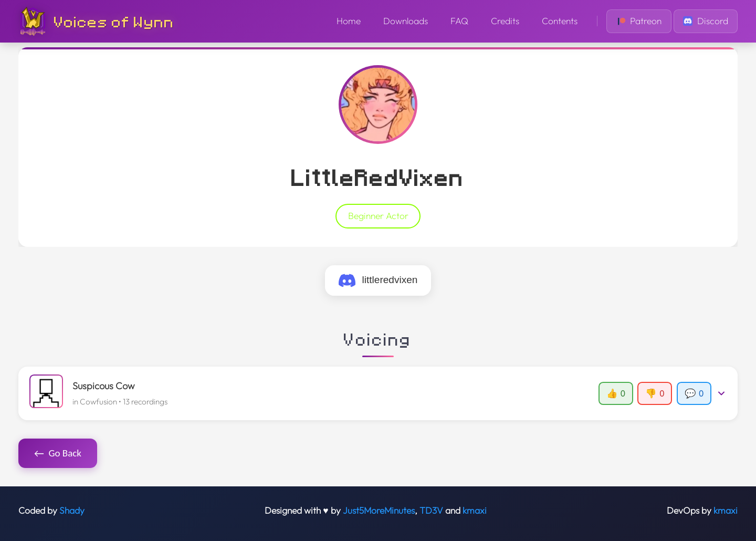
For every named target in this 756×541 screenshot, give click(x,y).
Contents (560, 21)
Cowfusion (98, 402)
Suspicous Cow (104, 386)
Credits (505, 21)
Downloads (406, 21)
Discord (706, 21)
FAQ (459, 21)
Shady (72, 511)
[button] (378, 393)
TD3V (431, 511)
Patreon (639, 21)
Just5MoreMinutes (379, 511)
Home (349, 21)
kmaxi (475, 511)
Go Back (58, 453)
